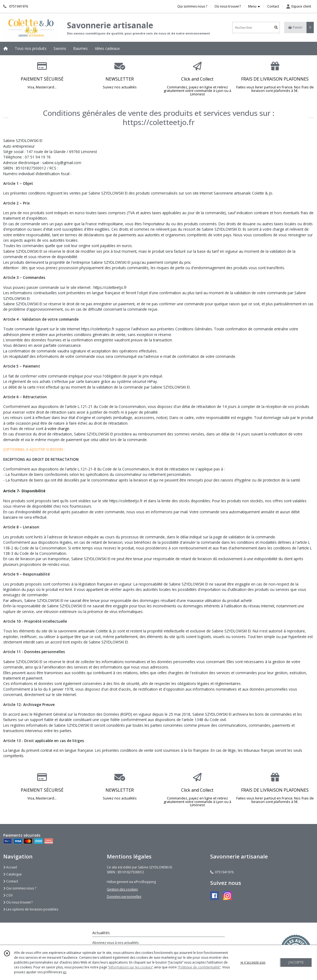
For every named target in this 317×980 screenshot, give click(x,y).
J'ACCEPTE (296, 962)
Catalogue (13, 874)
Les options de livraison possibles (31, 909)
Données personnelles (124, 897)
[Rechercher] (276, 28)
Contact (273, 6)
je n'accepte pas (253, 962)
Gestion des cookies (122, 889)
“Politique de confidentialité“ (199, 967)
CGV (8, 895)
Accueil (10, 867)
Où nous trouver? (18, 902)
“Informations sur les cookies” (131, 967)
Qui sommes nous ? (20, 888)
